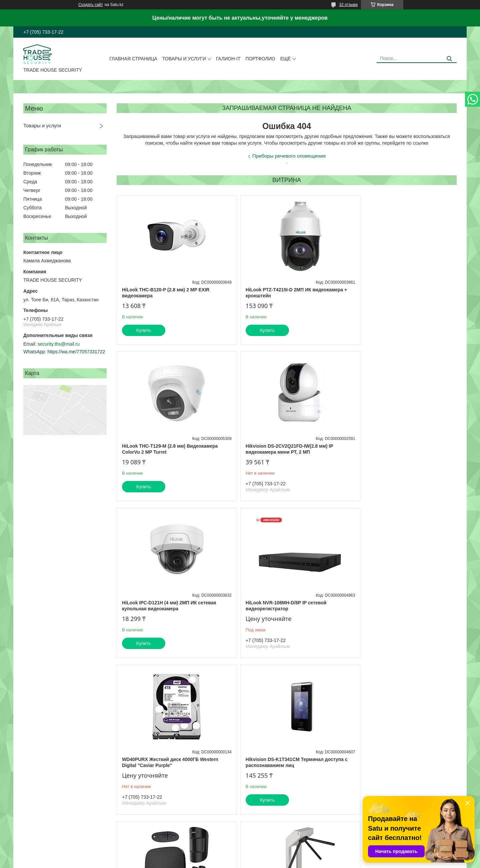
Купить (144, 330)
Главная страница (133, 59)
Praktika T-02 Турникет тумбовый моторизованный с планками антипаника (284, 768)
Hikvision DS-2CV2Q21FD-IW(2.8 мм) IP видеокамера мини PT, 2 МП (166, 449)
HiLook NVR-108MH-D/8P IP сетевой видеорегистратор (391, 449)
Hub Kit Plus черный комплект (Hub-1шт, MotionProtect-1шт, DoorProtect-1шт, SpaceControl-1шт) (397, 608)
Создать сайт (91, 5)
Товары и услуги (184, 59)
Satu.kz (268, 856)
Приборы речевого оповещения (289, 156)
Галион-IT (228, 59)
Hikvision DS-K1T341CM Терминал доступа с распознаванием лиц (285, 606)
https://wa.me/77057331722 (76, 352)
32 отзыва (348, 5)
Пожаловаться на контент (266, 862)
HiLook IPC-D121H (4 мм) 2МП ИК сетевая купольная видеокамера (283, 449)
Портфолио (260, 59)
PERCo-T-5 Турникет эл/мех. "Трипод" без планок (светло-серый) (170, 768)
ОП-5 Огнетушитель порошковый (390, 765)
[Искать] (449, 59)
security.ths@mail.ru (59, 344)
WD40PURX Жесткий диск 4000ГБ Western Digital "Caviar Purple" (170, 606)
